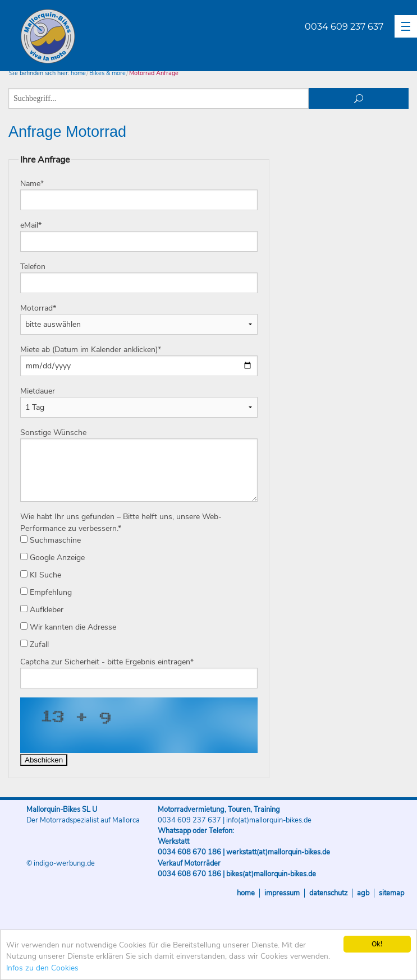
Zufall (35, 644)
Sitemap (391, 893)
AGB (363, 893)
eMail (31, 225)
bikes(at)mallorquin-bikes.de (271, 874)
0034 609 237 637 (344, 27)
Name (32, 184)
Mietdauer (38, 391)
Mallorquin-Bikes (114, 37)
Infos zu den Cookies (42, 968)
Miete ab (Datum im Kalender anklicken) (91, 350)
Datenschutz (328, 893)
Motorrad (38, 308)
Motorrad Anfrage (154, 73)
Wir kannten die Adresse (68, 627)
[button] (406, 26)
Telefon (33, 267)
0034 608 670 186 (189, 852)
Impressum (282, 893)
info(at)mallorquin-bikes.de (269, 820)
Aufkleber (42, 610)
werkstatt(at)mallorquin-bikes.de (278, 852)
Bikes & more (107, 73)
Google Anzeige (52, 558)
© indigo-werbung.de (61, 863)
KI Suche (41, 575)
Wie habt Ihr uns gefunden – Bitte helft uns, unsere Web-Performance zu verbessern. (121, 523)
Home (246, 893)
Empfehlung (46, 592)
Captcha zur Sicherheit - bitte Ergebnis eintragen (107, 662)
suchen (359, 98)
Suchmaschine (51, 540)
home (78, 73)
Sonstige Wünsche (53, 433)
